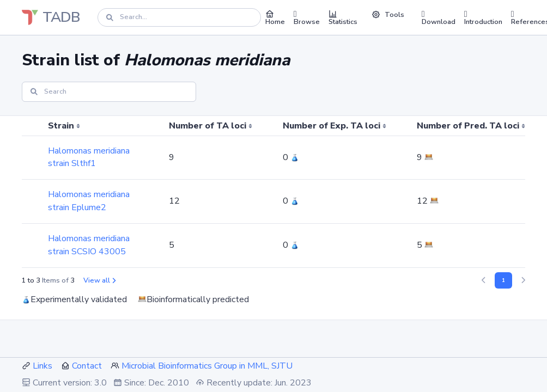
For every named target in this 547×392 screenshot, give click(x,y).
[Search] (179, 17)
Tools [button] (388, 15)
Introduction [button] (483, 17)
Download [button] (439, 17)
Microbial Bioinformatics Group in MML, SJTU (207, 366)
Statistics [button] (343, 17)
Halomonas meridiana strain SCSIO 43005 (89, 245)
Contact (87, 366)
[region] (273, 192)
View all (99, 280)
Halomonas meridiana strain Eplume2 (89, 201)
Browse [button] (307, 17)
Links (42, 366)
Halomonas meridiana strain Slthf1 (89, 157)
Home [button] (275, 17)
